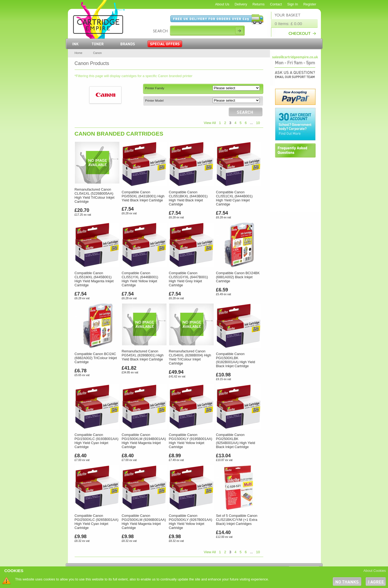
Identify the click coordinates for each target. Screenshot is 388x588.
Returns (259, 4)
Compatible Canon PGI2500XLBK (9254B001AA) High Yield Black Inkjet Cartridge (236, 441)
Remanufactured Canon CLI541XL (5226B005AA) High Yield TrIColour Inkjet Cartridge (95, 195)
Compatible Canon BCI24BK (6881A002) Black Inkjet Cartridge (238, 277)
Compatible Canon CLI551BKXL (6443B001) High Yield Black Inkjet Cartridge (188, 198)
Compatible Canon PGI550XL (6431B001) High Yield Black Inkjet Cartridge (143, 196)
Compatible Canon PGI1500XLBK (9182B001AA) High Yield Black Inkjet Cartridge (236, 360)
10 (258, 123)
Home (79, 53)
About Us (222, 4)
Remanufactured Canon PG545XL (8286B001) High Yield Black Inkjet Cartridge (143, 355)
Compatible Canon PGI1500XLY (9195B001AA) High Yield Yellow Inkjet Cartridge (191, 441)
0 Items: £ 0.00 (289, 24)
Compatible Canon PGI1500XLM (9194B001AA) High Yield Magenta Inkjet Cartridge (144, 441)
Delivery (241, 4)
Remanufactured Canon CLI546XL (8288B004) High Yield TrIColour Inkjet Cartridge (190, 357)
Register (310, 4)
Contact (276, 4)
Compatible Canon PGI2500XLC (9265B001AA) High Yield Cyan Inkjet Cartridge (97, 522)
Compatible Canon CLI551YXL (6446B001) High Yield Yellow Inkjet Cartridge (140, 279)
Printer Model (154, 101)
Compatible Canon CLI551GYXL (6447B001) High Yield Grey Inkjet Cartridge (188, 279)
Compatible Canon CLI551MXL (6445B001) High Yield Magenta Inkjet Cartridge (94, 279)
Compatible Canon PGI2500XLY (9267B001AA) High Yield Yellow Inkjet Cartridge (191, 522)
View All (210, 123)
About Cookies (375, 571)
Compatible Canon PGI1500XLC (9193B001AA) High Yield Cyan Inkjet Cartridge (97, 441)
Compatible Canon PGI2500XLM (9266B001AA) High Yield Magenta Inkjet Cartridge (144, 522)
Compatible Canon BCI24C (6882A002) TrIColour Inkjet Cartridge (96, 358)
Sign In (293, 4)
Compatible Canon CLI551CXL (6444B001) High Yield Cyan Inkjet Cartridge (234, 198)
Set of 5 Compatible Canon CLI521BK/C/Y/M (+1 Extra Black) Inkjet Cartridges (237, 520)
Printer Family (155, 88)
